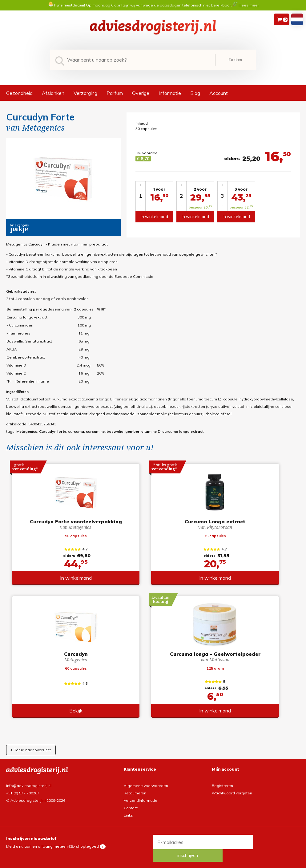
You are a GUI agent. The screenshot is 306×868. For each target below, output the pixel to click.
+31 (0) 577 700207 (23, 792)
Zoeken (235, 60)
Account (219, 93)
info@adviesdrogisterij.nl (29, 785)
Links (128, 815)
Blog (195, 93)
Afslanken (53, 93)
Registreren (222, 785)
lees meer (250, 5)
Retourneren (135, 792)
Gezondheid (19, 93)
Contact (131, 807)
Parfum (115, 93)
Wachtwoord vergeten (232, 792)
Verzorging (85, 93)
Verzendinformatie (141, 800)
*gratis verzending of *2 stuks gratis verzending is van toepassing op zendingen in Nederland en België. (153, 863)
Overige (141, 93)
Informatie (170, 93)
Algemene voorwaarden (146, 785)
